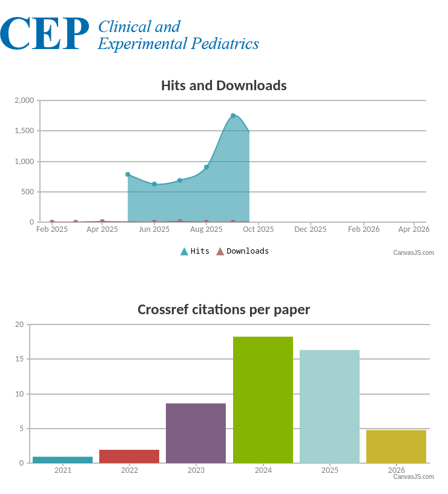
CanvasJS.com (414, 253)
